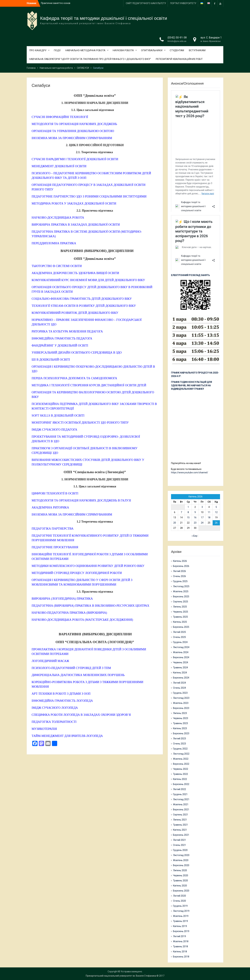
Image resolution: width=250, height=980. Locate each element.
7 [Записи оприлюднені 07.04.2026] (181, 512)
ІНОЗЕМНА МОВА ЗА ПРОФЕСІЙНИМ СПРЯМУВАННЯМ (72, 138)
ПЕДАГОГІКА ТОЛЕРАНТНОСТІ (54, 722)
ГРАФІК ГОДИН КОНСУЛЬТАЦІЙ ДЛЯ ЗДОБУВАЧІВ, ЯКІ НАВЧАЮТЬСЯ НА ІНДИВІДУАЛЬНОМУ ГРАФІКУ (192, 385)
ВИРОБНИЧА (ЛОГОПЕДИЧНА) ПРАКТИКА (62, 599)
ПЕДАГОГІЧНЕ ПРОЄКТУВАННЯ (55, 547)
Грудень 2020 (180, 850)
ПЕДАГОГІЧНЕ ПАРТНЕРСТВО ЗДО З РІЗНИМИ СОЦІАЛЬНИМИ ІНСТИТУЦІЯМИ (89, 196)
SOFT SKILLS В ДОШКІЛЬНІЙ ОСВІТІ (58, 415)
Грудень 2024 (180, 642)
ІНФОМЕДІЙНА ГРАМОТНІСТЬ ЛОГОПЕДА (62, 701)
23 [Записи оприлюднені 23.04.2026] (195, 523)
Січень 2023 (179, 744)
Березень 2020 (181, 891)
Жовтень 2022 (181, 759)
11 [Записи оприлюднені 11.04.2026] (209, 512)
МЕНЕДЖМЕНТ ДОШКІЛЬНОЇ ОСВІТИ (59, 166)
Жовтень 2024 (181, 652)
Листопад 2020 (181, 855)
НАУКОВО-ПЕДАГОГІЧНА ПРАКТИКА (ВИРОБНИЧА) (69, 613)
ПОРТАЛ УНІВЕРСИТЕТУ (183, 3)
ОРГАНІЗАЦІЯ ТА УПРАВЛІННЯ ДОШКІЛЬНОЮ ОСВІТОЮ (73, 131)
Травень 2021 (180, 825)
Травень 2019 (180, 921)
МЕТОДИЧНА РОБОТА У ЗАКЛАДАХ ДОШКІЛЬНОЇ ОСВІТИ (74, 203)
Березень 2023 (181, 733)
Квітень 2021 (180, 830)
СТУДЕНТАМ (177, 50)
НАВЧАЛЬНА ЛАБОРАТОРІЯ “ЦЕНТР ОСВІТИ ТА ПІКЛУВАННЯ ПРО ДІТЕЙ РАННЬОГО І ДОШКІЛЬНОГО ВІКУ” (90, 59)
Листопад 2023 (181, 698)
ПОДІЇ (57, 50)
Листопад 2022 (181, 754)
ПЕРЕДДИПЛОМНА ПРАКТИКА (54, 243)
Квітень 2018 (180, 952)
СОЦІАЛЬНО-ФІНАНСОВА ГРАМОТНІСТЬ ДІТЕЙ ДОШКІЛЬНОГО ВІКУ (82, 299)
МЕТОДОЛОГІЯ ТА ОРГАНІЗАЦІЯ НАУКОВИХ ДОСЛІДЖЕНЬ (74, 124)
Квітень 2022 (180, 779)
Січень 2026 (179, 576)
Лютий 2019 (179, 936)
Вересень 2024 (181, 657)
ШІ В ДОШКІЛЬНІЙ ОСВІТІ (51, 360)
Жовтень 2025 (181, 591)
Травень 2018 (180, 946)
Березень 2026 (181, 566)
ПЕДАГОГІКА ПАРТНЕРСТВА (53, 529)
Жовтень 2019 (181, 916)
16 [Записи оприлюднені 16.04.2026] (195, 517)
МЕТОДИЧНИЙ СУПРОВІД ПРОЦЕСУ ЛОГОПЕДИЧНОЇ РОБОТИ (77, 573)
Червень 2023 (181, 718)
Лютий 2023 (179, 739)
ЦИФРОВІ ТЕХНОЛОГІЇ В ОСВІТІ (55, 493)
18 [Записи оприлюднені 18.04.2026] (209, 517)
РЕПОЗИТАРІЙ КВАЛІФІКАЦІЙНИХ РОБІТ (179, 59)
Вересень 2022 (181, 764)
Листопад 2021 (181, 799)
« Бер (195, 536)
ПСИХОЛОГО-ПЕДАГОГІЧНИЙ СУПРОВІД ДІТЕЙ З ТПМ (71, 668)
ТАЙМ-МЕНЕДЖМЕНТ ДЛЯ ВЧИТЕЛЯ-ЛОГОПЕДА (67, 736)
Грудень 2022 (180, 749)
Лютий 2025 (179, 632)
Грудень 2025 (180, 581)
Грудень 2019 (180, 906)
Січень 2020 (179, 901)
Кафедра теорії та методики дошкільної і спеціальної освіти (104, 18)
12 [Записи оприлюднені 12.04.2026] (216, 512)
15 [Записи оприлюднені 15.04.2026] (188, 517)
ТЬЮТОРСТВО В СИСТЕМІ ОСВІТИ (57, 266)
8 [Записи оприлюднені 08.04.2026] (188, 512)
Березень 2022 (181, 784)
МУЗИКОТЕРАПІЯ (44, 729)
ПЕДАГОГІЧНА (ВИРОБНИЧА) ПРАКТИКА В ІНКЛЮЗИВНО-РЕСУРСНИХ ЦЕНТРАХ (90, 606)
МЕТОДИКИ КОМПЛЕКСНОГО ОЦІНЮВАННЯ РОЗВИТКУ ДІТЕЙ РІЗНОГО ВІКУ (88, 566)
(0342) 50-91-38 (177, 38)
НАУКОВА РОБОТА (123, 50)
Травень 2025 (180, 617)
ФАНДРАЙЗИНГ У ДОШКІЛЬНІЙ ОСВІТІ (60, 345)
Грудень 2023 (180, 693)
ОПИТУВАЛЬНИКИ (152, 50)
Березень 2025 (181, 627)
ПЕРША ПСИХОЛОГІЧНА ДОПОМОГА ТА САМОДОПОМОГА (74, 378)
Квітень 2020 (180, 886)
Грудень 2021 (180, 794)
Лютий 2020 (179, 896)
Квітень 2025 (180, 622)
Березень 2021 (181, 835)
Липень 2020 (180, 870)
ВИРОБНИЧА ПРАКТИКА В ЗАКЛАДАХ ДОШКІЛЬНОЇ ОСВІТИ (76, 225)
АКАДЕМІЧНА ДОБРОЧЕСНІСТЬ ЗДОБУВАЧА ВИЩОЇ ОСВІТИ (75, 273)
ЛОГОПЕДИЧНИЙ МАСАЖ (50, 661)
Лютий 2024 (179, 683)
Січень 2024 (179, 688)
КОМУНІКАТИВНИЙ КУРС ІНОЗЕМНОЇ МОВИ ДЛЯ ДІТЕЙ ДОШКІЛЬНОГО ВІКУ (88, 280)
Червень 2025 (181, 612)
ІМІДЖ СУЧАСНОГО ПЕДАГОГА (54, 430)
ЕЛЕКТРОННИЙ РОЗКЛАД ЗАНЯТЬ (190, 275)
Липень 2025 (180, 607)
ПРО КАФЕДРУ (38, 50)
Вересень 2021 (181, 810)
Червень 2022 (181, 769)
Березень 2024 (181, 678)
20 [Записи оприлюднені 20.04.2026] (175, 523)
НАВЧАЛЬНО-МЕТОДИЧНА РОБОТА (85, 50)
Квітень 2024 (180, 673)
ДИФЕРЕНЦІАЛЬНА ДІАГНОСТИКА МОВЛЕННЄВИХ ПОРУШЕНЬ (78, 675)
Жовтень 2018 (181, 941)
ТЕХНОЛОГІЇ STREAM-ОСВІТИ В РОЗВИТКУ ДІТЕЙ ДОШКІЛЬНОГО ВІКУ (84, 306)
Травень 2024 (180, 668)
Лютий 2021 (179, 840)
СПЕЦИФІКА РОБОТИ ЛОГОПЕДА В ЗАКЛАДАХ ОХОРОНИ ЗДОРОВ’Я (81, 715)
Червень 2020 (181, 875)
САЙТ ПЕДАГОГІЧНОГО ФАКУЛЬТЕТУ (146, 3)
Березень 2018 (181, 957)
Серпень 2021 (181, 815)
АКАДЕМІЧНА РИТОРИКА (50, 507)
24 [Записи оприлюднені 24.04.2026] (202, 523)
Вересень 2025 (181, 597)
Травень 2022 (180, 774)
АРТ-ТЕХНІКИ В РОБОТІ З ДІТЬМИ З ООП (61, 694)
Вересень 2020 (181, 865)
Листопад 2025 (181, 586)
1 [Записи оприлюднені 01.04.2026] (188, 507)
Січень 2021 (179, 845)
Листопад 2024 (181, 647)
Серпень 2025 (181, 602)
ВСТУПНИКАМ (197, 50)
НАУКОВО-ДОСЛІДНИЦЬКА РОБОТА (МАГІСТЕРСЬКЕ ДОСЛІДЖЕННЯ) (82, 620)
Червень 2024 (181, 662)
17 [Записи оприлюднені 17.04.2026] (202, 517)
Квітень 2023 (180, 728)
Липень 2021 (180, 820)
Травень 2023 (180, 723)
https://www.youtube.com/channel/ (190, 472)
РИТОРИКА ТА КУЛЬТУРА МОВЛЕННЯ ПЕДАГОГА (67, 331)
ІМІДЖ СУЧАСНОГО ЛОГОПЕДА (55, 708)
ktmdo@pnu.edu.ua (177, 41)
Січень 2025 (179, 637)
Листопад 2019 (181, 911)
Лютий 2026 (179, 571)
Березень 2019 (181, 931)
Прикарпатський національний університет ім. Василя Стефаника (121, 976)
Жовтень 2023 (181, 703)
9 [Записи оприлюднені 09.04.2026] (195, 512)
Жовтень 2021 (181, 804)
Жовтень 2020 (181, 860)
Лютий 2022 (179, 789)
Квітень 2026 (180, 561)
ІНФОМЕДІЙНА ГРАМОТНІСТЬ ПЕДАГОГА (62, 338)
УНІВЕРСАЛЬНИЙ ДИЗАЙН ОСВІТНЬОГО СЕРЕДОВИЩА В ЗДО (77, 352)
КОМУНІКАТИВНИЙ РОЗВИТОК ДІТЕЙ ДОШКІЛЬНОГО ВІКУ (75, 313)
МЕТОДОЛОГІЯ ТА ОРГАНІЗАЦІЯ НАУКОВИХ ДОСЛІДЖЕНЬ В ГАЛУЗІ (81, 500)
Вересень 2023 (181, 708)
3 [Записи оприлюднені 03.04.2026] (202, 507)
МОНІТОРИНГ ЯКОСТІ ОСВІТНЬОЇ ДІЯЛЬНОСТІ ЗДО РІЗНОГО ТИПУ (80, 423)
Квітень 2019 (180, 926)
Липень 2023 (180, 713)
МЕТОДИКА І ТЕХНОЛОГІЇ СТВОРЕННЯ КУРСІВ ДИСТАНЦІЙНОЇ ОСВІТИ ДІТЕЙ (89, 385)
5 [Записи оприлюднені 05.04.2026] (216, 507)
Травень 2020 (180, 881)
